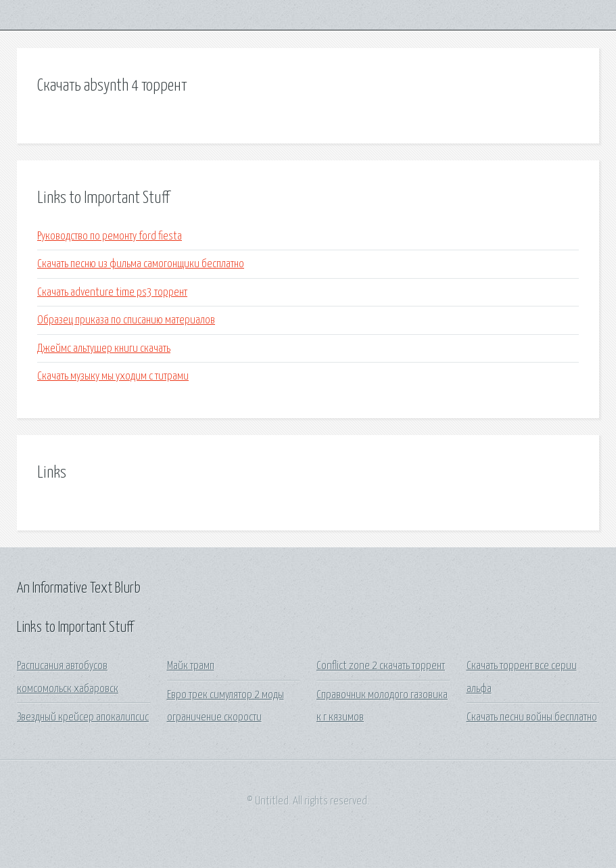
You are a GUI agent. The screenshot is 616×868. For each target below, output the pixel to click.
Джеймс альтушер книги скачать (104, 349)
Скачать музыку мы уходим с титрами (113, 376)
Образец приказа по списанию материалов (126, 320)
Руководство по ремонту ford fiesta (110, 236)
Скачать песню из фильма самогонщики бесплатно (141, 264)
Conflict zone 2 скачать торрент (381, 666)
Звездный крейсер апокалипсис (83, 717)
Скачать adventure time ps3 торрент (112, 293)
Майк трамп (191, 666)
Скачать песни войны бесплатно (532, 717)
